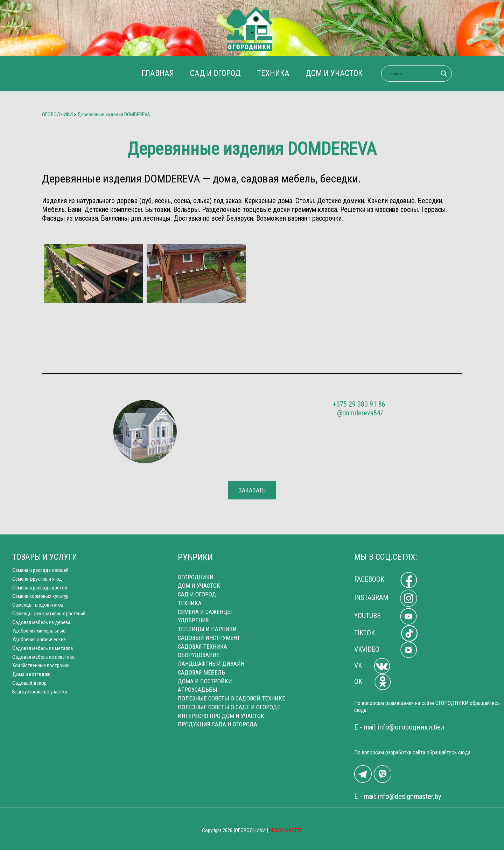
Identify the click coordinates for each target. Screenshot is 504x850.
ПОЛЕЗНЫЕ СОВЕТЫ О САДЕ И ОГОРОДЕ (229, 707)
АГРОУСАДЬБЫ (198, 690)
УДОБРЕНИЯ (193, 620)
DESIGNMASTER (286, 830)
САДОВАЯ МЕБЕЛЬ (201, 672)
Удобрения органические (39, 640)
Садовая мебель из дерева (41, 622)
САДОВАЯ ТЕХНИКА (202, 647)
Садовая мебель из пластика (43, 657)
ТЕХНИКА (273, 73)
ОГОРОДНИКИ (196, 577)
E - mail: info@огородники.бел (399, 727)
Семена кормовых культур (40, 596)
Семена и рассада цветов (40, 588)
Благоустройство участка (40, 692)
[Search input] (413, 74)
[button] (252, 490)
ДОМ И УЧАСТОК (334, 73)
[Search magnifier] (444, 74)
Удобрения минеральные (39, 631)
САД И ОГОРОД (215, 73)
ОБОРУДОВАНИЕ (199, 655)
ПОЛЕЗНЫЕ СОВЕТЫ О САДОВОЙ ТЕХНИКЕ (232, 698)
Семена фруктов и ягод (37, 579)
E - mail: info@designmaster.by (398, 796)
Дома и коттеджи (31, 674)
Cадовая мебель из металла (43, 648)
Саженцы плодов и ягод (38, 605)
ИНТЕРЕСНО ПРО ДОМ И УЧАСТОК (221, 716)
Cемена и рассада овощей (40, 570)
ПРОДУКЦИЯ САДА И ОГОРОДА (218, 724)
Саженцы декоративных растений (49, 614)
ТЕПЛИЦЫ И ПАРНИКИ (207, 629)
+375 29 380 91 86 (359, 404)
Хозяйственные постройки (41, 665)
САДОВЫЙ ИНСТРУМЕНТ (209, 638)
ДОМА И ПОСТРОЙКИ (205, 681)
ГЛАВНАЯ (158, 73)
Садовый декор (29, 683)
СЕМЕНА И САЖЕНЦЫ (205, 612)
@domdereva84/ (360, 413)
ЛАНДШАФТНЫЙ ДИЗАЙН (211, 664)
